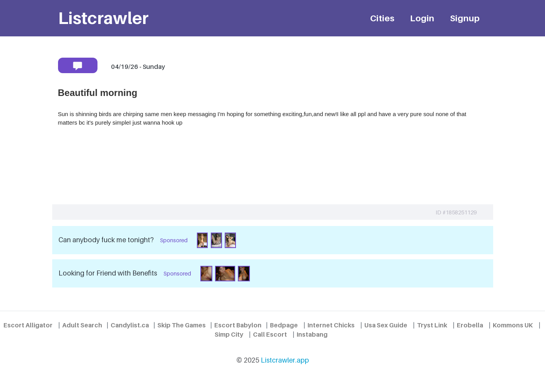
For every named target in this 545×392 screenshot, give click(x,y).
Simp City (229, 334)
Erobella (470, 325)
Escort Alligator (28, 325)
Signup (465, 18)
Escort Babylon (238, 325)
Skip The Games (182, 325)
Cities (382, 18)
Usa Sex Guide (386, 325)
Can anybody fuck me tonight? (106, 240)
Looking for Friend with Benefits (108, 273)
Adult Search (82, 325)
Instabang (312, 334)
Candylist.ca (130, 325)
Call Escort (270, 334)
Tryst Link (432, 325)
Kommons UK (513, 325)
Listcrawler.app (285, 360)
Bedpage (284, 325)
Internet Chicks (331, 325)
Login (422, 18)
